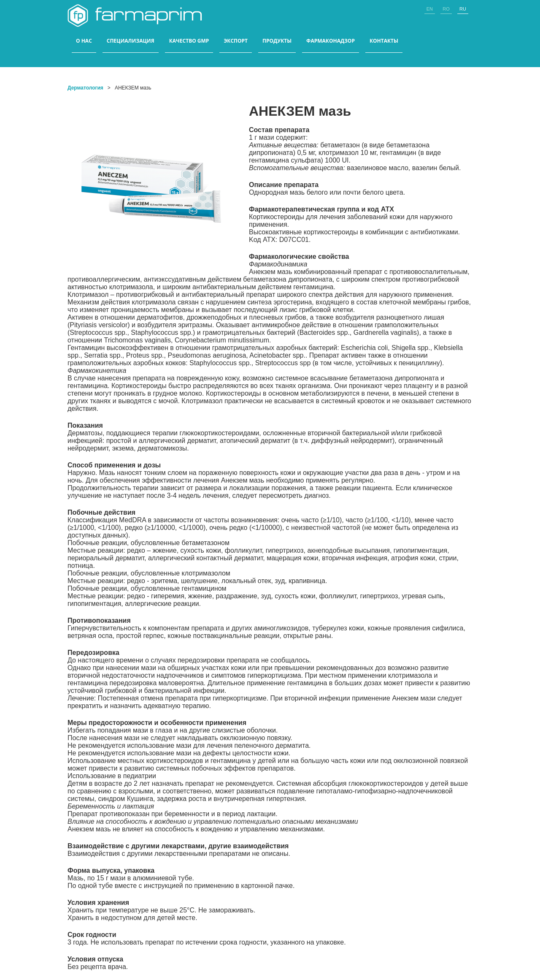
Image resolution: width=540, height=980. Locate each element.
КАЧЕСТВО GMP (189, 41)
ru (463, 9)
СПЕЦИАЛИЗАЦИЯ (131, 41)
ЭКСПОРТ (236, 41)
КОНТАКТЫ (384, 41)
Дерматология (85, 88)
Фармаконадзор (331, 41)
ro (446, 9)
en (430, 9)
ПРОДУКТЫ (277, 41)
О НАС (84, 41)
